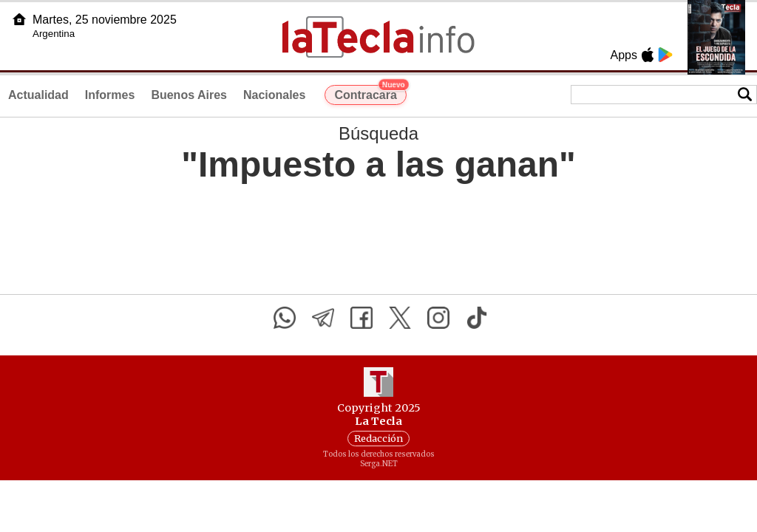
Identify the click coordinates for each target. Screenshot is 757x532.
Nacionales (274, 95)
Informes (110, 95)
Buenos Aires (189, 95)
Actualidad (38, 95)
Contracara (370, 93)
